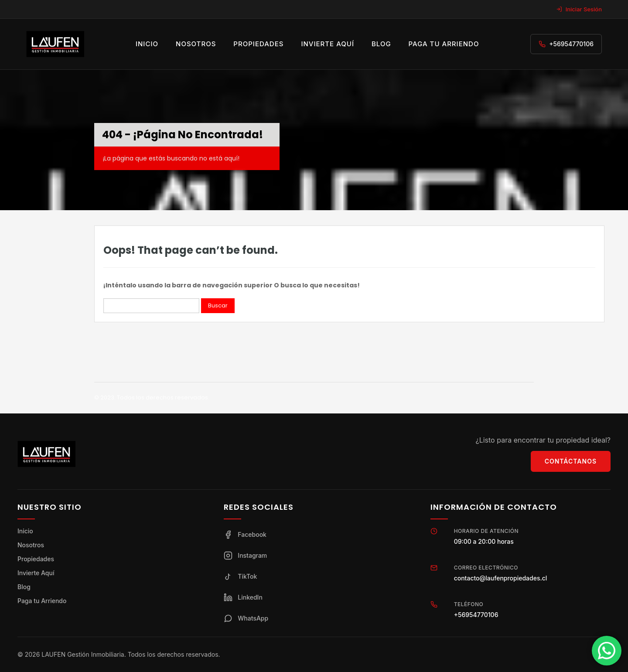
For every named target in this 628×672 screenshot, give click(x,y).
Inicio (147, 44)
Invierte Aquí (36, 573)
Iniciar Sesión (579, 9)
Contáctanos (571, 461)
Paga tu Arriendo (42, 601)
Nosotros (196, 44)
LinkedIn (243, 597)
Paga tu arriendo (444, 44)
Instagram (245, 556)
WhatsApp (246, 618)
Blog (381, 44)
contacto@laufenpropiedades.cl (501, 578)
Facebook (245, 535)
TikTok (240, 576)
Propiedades (258, 44)
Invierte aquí (328, 44)
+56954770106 (571, 44)
